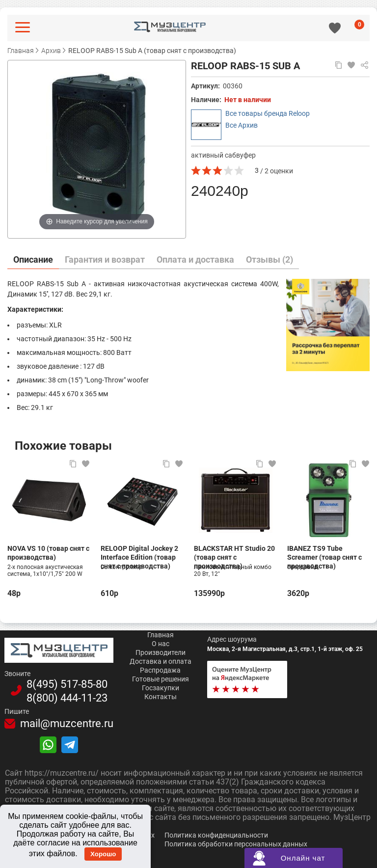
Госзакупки (161, 688)
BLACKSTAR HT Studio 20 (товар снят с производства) (234, 553)
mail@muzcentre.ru (67, 724)
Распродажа (160, 670)
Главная (161, 635)
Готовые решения (161, 679)
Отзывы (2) (269, 259)
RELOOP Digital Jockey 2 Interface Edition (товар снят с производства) (139, 553)
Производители (161, 652)
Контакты (161, 697)
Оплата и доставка (195, 259)
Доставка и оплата (161, 661)
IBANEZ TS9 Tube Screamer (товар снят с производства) (324, 553)
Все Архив (242, 125)
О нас (161, 644)
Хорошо (103, 854)
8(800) (67, 698)
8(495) (67, 684)
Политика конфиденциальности (216, 835)
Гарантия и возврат (105, 259)
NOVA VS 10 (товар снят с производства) (48, 553)
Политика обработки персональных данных (236, 844)
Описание (33, 259)
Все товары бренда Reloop (268, 113)
